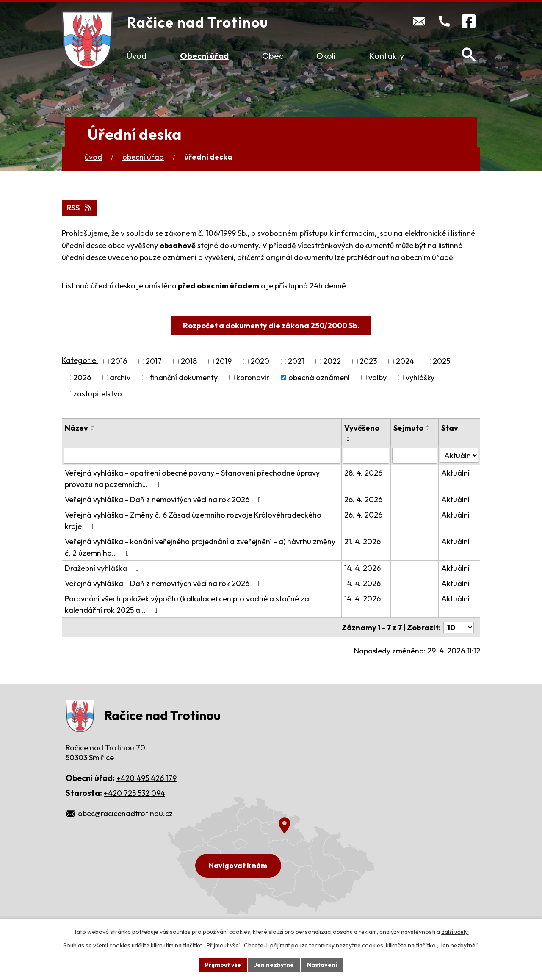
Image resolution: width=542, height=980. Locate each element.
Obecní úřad (204, 56)
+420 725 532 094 (134, 793)
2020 (260, 361)
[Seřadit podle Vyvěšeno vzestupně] (349, 437)
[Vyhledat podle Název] (202, 456)
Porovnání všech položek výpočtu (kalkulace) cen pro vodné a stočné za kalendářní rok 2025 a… (187, 604)
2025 (441, 361)
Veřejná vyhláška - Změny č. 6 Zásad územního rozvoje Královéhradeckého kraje (193, 520)
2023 (368, 361)
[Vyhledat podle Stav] (459, 455)
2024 (405, 361)
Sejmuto (408, 428)
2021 (296, 361)
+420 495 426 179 (147, 778)
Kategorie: (80, 360)
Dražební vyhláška (104, 568)
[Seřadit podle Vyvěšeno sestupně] (349, 441)
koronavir (253, 378)
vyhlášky (420, 378)
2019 (224, 361)
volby (377, 378)
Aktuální (455, 473)
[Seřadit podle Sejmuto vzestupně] (428, 426)
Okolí (326, 56)
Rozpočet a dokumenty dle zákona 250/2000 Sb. (271, 325)
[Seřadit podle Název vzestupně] (93, 426)
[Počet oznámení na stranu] (459, 627)
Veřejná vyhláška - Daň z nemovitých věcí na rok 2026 (165, 500)
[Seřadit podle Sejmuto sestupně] (428, 429)
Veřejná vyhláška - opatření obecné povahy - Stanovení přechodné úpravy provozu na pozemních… (192, 479)
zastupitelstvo (98, 394)
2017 (154, 361)
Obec (273, 56)
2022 (332, 361)
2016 (119, 361)
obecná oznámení (319, 378)
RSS (80, 208)
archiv (120, 378)
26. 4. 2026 (363, 500)
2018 (189, 361)
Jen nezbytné (274, 965)
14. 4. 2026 (362, 568)
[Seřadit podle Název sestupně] (93, 429)
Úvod (137, 56)
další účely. (455, 932)
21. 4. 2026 (362, 541)
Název (76, 428)
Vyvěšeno (362, 428)
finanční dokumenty (184, 378)
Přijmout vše (223, 965)
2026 (82, 378)
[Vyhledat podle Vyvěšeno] (366, 456)
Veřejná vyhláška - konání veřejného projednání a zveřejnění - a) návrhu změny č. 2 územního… (200, 547)
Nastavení (322, 965)
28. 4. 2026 (363, 473)
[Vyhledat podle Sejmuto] (415, 456)
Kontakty (386, 56)
